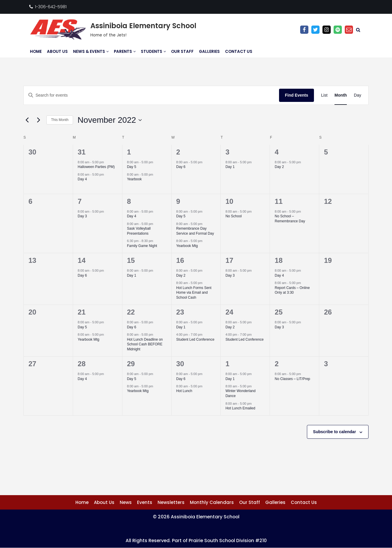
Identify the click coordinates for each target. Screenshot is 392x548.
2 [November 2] (178, 152)
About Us (57, 52)
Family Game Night (142, 246)
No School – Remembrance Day (290, 219)
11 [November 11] (279, 201)
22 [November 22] (131, 312)
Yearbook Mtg (187, 246)
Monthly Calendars (212, 502)
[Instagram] (327, 30)
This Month (60, 120)
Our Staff (182, 52)
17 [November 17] (229, 260)
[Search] (358, 30)
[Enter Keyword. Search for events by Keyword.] (151, 95)
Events (145, 502)
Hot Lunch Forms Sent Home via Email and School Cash (194, 293)
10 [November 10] (229, 201)
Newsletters (171, 502)
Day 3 (82, 216)
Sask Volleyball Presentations (139, 231)
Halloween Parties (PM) (96, 167)
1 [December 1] (227, 364)
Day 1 (230, 167)
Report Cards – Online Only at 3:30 (292, 290)
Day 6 (181, 167)
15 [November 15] (131, 260)
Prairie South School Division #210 (228, 541)
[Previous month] (27, 120)
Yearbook (134, 179)
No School (233, 216)
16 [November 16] (180, 260)
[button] (108, 52)
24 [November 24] (229, 312)
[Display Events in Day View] (358, 95)
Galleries (209, 52)
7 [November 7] (80, 201)
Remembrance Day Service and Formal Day (195, 231)
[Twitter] (315, 30)
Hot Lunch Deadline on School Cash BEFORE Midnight (145, 344)
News (126, 502)
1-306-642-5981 (51, 7)
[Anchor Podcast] (338, 30)
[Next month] (38, 120)
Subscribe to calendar (334, 432)
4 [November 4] (277, 152)
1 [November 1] (129, 152)
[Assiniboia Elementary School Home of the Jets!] (113, 30)
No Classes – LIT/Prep (292, 379)
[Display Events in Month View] (341, 95)
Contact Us (239, 52)
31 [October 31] (82, 152)
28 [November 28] (82, 364)
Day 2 (279, 167)
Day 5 (132, 167)
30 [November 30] (180, 364)
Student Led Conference (195, 339)
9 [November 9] (178, 201)
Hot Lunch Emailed (240, 408)
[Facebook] (304, 30)
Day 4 (82, 179)
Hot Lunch (184, 391)
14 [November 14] (82, 260)
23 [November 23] (180, 312)
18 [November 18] (279, 260)
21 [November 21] (82, 312)
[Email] (349, 30)
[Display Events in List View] (324, 95)
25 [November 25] (279, 312)
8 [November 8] (129, 201)
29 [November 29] (131, 364)
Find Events (296, 95)
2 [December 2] (277, 364)
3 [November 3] (227, 152)
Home (36, 52)
